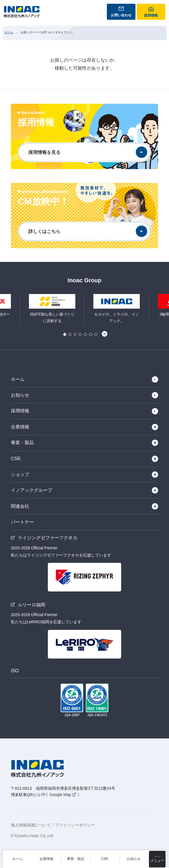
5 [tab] (85, 334)
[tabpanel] (117, 309)
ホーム (9, 32)
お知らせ (20, 395)
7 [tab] (96, 334)
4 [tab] (80, 334)
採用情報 (20, 411)
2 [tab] (70, 334)
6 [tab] (91, 334)
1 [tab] (65, 334)
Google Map (60, 795)
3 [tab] (75, 334)
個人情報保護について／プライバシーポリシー (53, 825)
